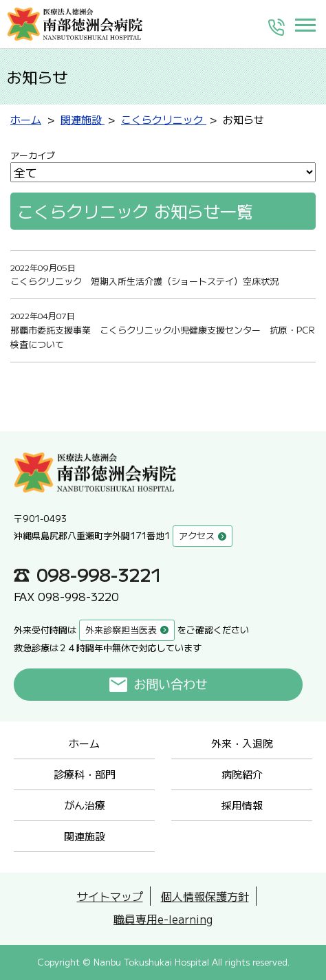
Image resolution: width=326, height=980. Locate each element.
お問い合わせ (171, 684)
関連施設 (85, 836)
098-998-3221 (99, 574)
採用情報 (242, 805)
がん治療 (85, 805)
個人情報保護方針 (205, 896)
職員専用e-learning (163, 919)
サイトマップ (110, 896)
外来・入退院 (242, 743)
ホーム (84, 743)
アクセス (197, 535)
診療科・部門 (85, 774)
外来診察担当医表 (121, 630)
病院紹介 (242, 774)
